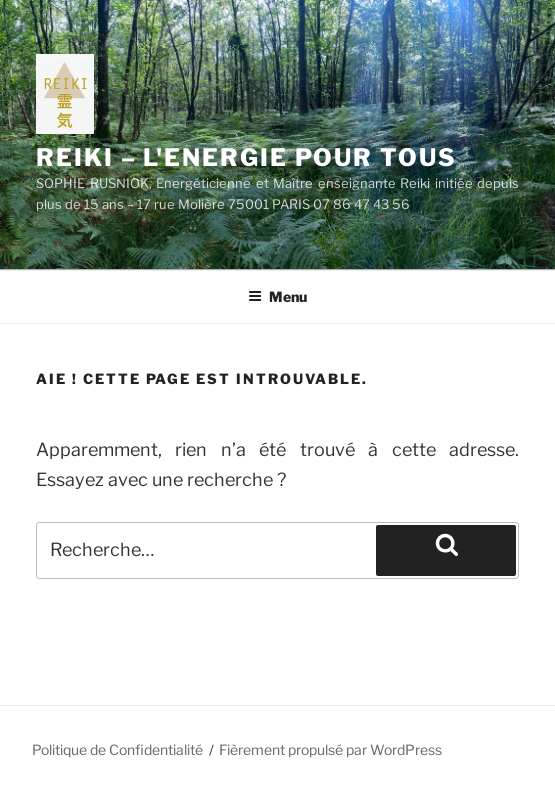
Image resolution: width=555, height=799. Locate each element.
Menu (277, 296)
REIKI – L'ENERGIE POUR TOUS (246, 157)
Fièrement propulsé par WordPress (330, 749)
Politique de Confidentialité (117, 749)
